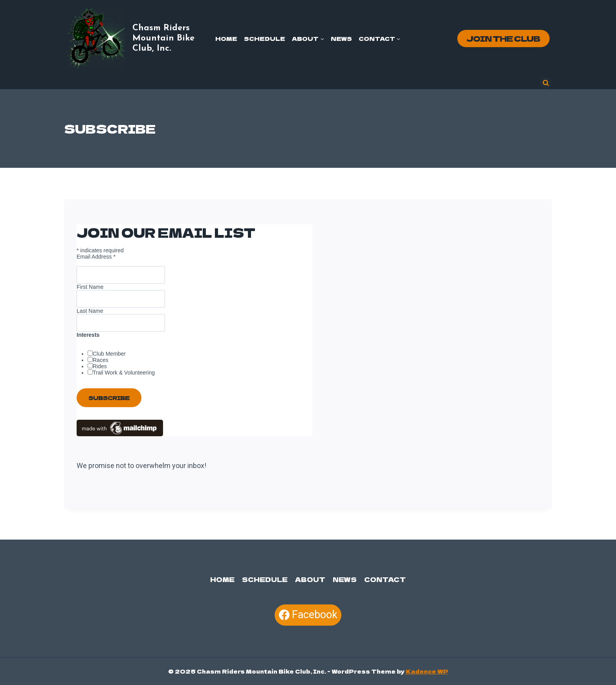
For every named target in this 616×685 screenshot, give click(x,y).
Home (226, 39)
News (341, 39)
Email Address (96, 257)
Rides (100, 366)
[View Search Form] (546, 83)
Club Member (109, 354)
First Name (90, 287)
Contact (385, 579)
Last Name (90, 311)
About (310, 579)
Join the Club (503, 38)
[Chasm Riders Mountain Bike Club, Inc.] (137, 39)
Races (101, 360)
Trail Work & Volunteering (124, 373)
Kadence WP (427, 671)
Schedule (265, 39)
